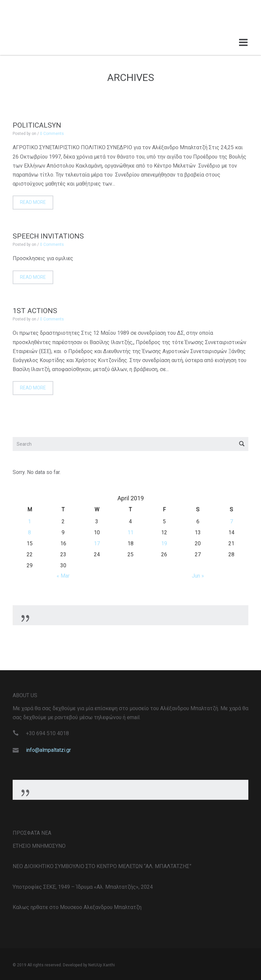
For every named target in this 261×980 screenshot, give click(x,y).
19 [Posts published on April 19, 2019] (164, 543)
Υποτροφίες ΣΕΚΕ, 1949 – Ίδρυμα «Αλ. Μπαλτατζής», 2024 (83, 887)
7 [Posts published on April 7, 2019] (232, 521)
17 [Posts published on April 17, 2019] (97, 543)
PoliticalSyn (37, 125)
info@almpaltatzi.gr (48, 750)
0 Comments (52, 134)
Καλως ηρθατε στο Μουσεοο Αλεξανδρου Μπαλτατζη (77, 907)
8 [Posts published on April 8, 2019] (29, 532)
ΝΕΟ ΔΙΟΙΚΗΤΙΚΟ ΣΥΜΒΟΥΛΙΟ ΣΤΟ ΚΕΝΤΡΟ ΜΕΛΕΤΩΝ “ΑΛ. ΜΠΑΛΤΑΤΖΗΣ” (102, 866)
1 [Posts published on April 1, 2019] (29, 521)
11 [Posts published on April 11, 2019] (130, 532)
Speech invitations (48, 236)
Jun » (198, 576)
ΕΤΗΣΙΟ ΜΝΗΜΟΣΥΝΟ (39, 846)
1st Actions (35, 311)
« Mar (63, 576)
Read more (33, 202)
